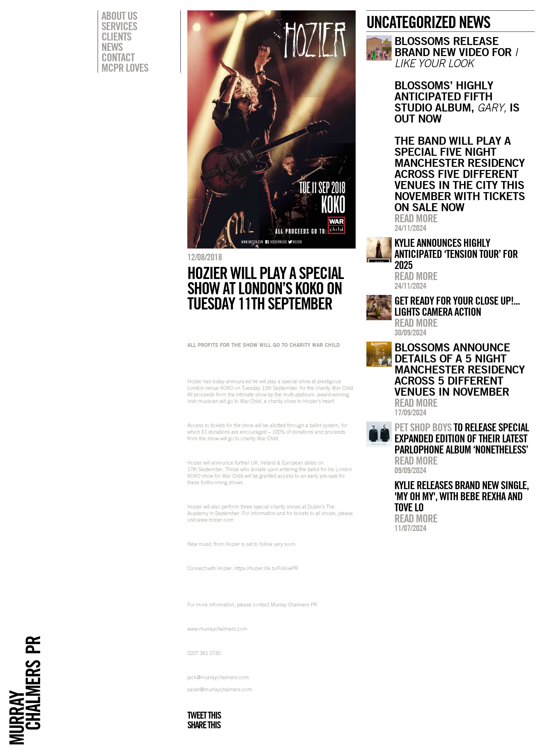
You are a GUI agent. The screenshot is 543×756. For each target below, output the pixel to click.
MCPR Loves (125, 67)
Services (119, 26)
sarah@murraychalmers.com (220, 689)
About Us (119, 16)
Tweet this (204, 715)
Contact (118, 57)
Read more (416, 218)
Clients (116, 36)
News (112, 47)
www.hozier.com (215, 520)
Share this (204, 725)
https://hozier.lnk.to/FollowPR (266, 568)
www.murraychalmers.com (217, 629)
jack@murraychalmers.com (218, 677)
